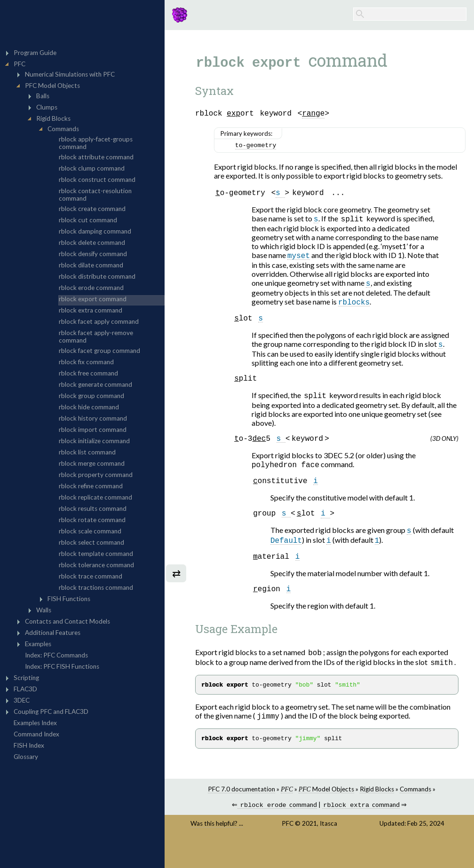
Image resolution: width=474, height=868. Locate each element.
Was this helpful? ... (217, 850)
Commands (415, 814)
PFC (288, 850)
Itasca (328, 850)
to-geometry (256, 148)
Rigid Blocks (377, 814)
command (277, 831)
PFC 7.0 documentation (241, 814)
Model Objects (326, 814)
